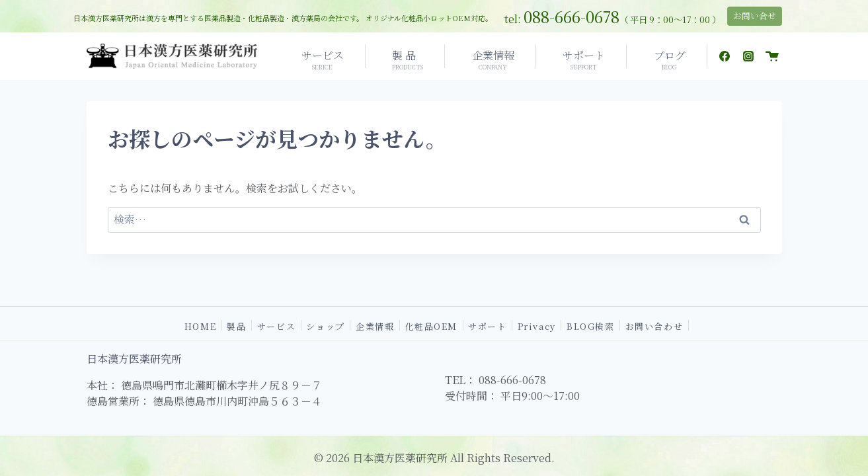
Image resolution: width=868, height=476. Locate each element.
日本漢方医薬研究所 (134, 359)
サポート (487, 325)
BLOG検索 (590, 325)
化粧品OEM (431, 325)
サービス (276, 325)
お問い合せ (755, 16)
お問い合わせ (654, 325)
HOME (200, 325)
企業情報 (375, 325)
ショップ (325, 325)
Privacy (537, 325)
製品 (236, 325)
